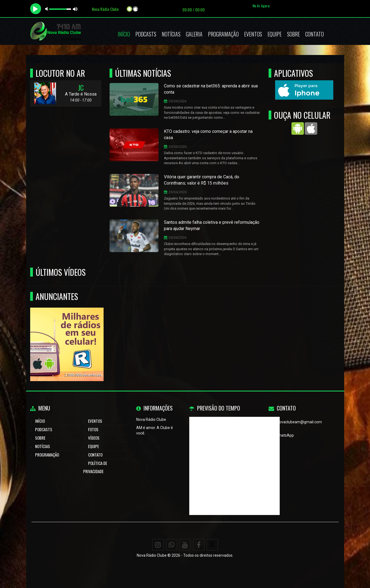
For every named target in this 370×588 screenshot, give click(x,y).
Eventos (253, 34)
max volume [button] (75, 9)
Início (124, 34)
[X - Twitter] (212, 545)
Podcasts (146, 34)
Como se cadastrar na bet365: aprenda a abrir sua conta (211, 89)
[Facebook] (199, 545)
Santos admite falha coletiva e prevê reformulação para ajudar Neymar (212, 225)
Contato (315, 34)
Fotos (93, 429)
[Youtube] (185, 545)
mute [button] (47, 9)
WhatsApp (285, 435)
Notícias (171, 34)
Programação (223, 34)
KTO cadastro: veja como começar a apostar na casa (208, 134)
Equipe (275, 34)
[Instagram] (158, 545)
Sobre (293, 34)
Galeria (194, 34)
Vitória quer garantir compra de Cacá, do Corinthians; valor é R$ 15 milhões (202, 180)
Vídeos (94, 438)
